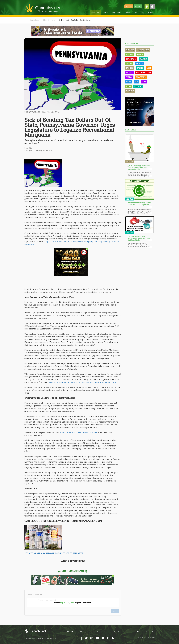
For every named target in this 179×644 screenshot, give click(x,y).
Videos (129, 77)
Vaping (140, 54)
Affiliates (139, 632)
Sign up (129, 6)
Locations (141, 77)
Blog (45, 20)
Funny (129, 73)
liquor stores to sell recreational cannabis (78, 432)
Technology (143, 50)
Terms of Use (141, 637)
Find (106, 13)
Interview (131, 59)
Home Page (35, 20)
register (71, 603)
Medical (138, 86)
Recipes (130, 54)
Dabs (128, 86)
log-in (63, 603)
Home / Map (95, 13)
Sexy (144, 82)
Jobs (135, 13)
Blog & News (116, 13)
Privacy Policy (151, 637)
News (53, 20)
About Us (116, 632)
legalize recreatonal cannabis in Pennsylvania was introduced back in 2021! (82, 382)
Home (61, 632)
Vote (149, 68)
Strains (127, 13)
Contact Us (150, 632)
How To (139, 63)
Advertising (128, 632)
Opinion (130, 91)
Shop (143, 13)
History (130, 50)
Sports (140, 68)
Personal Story (144, 73)
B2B (137, 82)
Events (151, 13)
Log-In (138, 6)
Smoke (129, 63)
